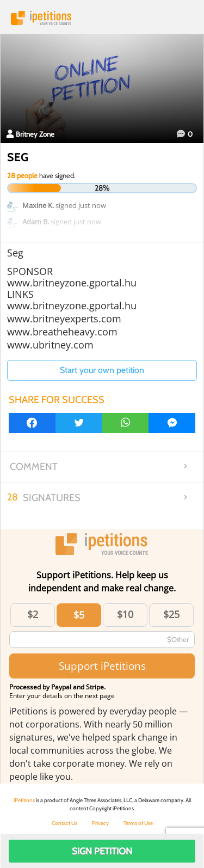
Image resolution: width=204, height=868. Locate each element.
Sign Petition (102, 851)
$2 (33, 614)
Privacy (100, 823)
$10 (125, 614)
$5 (79, 615)
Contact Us (64, 823)
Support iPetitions (102, 666)
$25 (171, 614)
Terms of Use (138, 823)
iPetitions (102, 18)
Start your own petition (102, 370)
